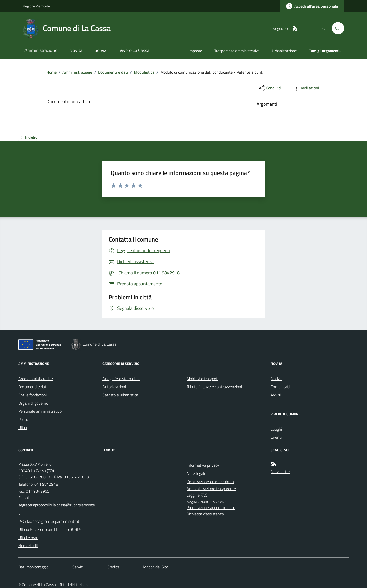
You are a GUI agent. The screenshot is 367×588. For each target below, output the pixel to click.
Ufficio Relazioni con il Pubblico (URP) (49, 529)
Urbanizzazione (284, 51)
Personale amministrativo (40, 411)
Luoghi (276, 429)
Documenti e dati (113, 72)
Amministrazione (41, 50)
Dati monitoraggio (33, 567)
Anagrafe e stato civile (121, 379)
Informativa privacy (203, 465)
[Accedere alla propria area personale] (312, 6)
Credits (113, 567)
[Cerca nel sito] (336, 28)
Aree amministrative (36, 379)
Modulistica (144, 72)
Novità (76, 50)
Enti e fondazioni (32, 395)
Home (51, 72)
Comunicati (280, 387)
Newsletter (280, 472)
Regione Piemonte (36, 6)
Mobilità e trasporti (202, 379)
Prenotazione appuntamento (211, 507)
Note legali (196, 473)
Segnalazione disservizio (207, 501)
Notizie (277, 379)
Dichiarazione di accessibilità (210, 482)
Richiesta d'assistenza (205, 514)
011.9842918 (46, 484)
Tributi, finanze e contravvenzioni (214, 387)
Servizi (101, 50)
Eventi (276, 437)
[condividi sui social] (270, 88)
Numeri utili (28, 546)
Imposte (195, 51)
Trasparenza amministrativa (237, 51)
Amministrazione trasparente (211, 489)
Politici (24, 419)
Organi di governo (33, 403)
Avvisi (276, 395)
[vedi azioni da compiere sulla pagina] (306, 88)
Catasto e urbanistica (120, 395)
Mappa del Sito (156, 567)
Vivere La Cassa (134, 50)
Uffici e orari (28, 538)
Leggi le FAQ (197, 495)
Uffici (23, 427)
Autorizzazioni (114, 387)
